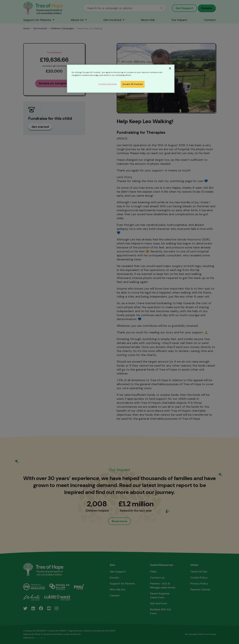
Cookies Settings (108, 84)
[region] (121, 79)
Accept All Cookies (133, 84)
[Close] (170, 68)
